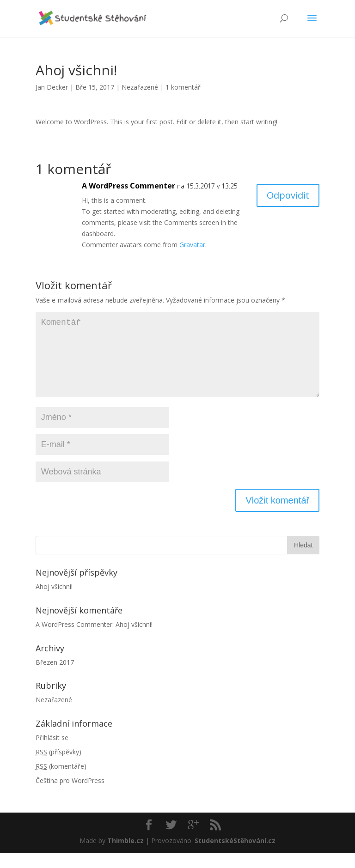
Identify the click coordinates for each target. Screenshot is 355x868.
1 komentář (183, 87)
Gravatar (192, 245)
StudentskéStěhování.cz (235, 855)
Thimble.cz (125, 855)
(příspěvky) (58, 767)
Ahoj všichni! (54, 601)
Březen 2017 (55, 677)
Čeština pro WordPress (70, 795)
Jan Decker (52, 87)
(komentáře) (61, 781)
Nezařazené (140, 87)
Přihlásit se (52, 752)
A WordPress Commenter (129, 186)
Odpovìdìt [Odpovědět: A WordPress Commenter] (288, 195)
